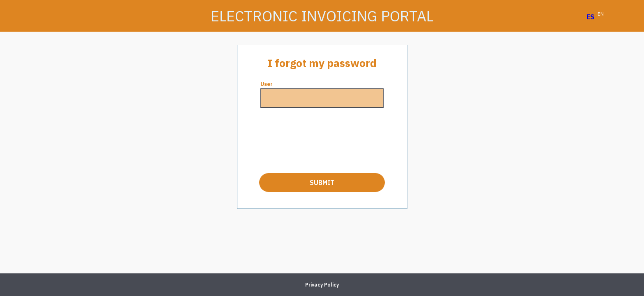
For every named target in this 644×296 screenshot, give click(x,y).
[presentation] (322, 141)
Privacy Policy (322, 285)
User (267, 84)
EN (601, 14)
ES (590, 17)
